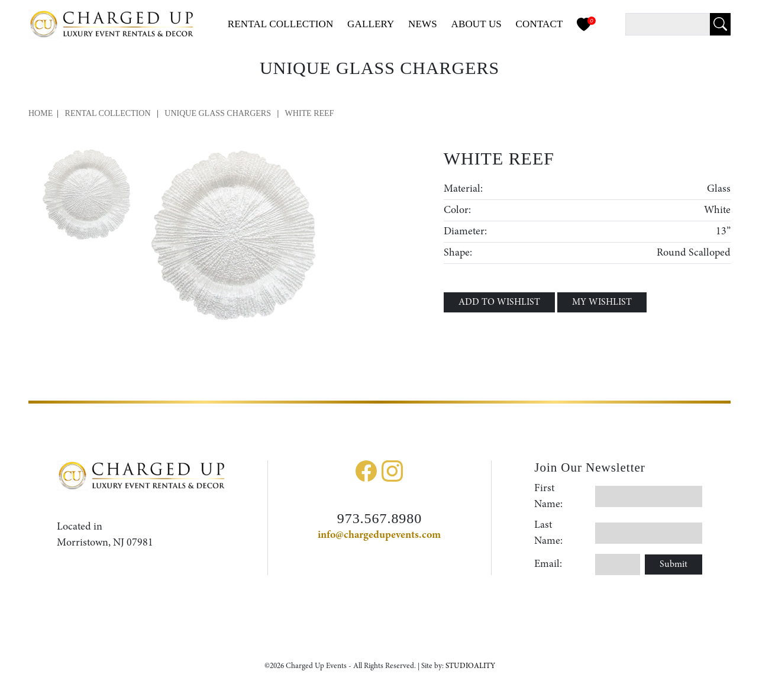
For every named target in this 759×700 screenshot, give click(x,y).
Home (41, 113)
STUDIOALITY (470, 666)
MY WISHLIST (602, 302)
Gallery (371, 24)
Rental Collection (108, 113)
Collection (281, 24)
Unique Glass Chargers (219, 113)
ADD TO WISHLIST (499, 302)
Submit (674, 564)
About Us (476, 24)
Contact (540, 24)
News (423, 24)
